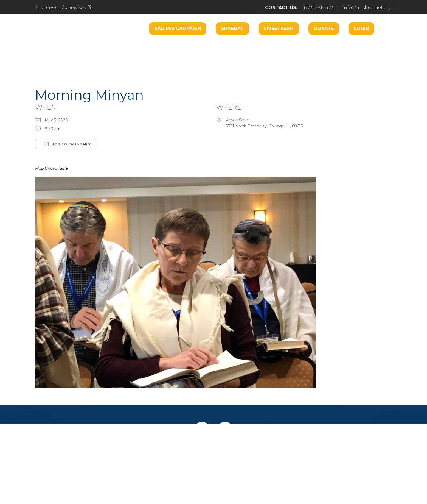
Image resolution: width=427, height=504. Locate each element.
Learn (140, 62)
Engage (234, 46)
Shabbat (232, 28)
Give (272, 453)
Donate (324, 28)
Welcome (145, 46)
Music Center (355, 46)
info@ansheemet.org (367, 8)
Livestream (279, 28)
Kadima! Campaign (178, 28)
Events (299, 453)
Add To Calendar (66, 144)
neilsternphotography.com (285, 484)
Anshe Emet (238, 120)
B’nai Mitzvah (272, 46)
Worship (179, 46)
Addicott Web (171, 484)
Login (361, 28)
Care (207, 46)
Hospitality (314, 46)
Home (100, 453)
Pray (164, 453)
